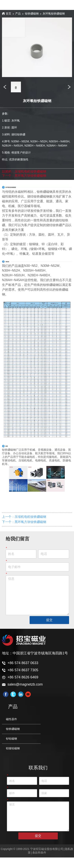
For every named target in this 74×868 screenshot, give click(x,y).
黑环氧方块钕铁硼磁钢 (30, 176)
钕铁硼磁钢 (32, 14)
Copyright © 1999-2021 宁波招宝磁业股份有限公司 (32, 849)
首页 (8, 14)
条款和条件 (39, 853)
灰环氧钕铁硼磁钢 (54, 14)
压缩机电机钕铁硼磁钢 (30, 171)
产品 (18, 14)
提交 (49, 620)
